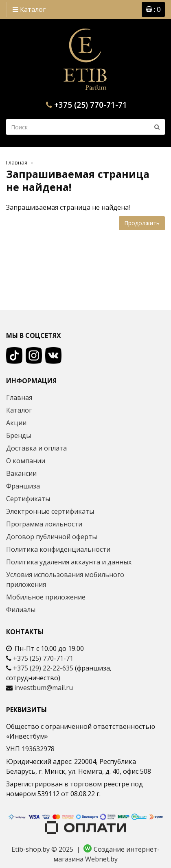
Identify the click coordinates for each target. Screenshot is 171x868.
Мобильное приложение (46, 597)
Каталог (29, 9)
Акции (16, 423)
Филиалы (21, 610)
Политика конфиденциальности (58, 549)
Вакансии (21, 473)
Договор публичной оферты (52, 537)
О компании (26, 461)
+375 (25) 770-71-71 (91, 105)
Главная (17, 162)
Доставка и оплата (36, 448)
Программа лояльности (44, 524)
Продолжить (142, 223)
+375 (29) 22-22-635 (43, 668)
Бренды (19, 435)
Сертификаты (28, 499)
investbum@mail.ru (44, 688)
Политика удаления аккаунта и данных (69, 562)
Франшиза (23, 486)
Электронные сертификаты (50, 511)
